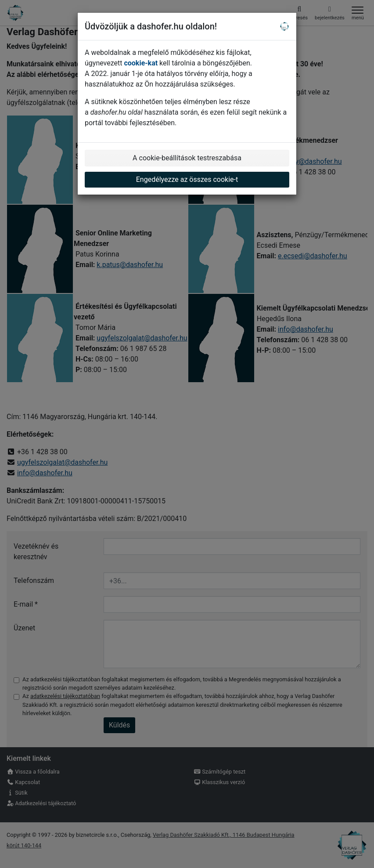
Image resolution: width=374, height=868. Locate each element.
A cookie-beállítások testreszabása (187, 158)
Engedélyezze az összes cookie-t (187, 179)
